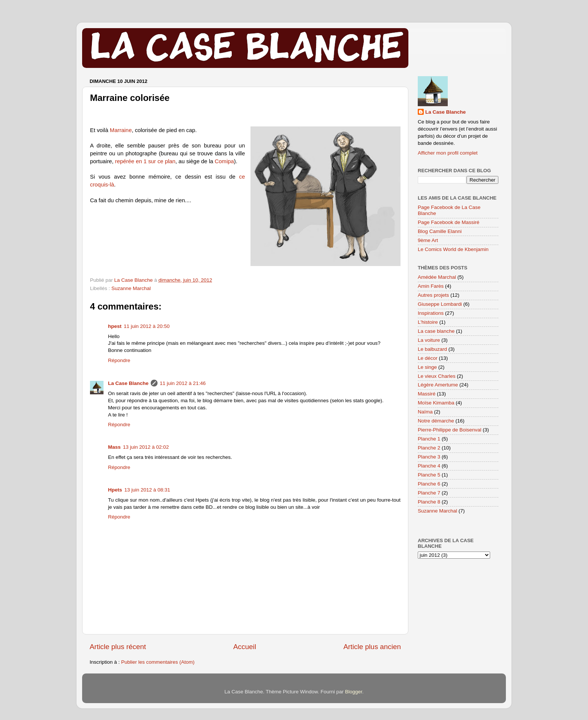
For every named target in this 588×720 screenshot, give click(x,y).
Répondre (119, 360)
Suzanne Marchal (131, 288)
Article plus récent (118, 647)
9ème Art (428, 240)
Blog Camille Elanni (440, 231)
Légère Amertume (438, 385)
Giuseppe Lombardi (440, 304)
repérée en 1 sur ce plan (145, 161)
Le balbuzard (432, 349)
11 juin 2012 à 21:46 (183, 383)
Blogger (354, 692)
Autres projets (433, 295)
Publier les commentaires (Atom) (158, 662)
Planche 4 (429, 466)
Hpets (115, 490)
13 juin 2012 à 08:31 (147, 490)
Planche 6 (429, 484)
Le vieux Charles (437, 376)
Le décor (428, 358)
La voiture (429, 340)
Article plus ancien (372, 647)
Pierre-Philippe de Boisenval (450, 430)
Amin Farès (431, 286)
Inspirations (431, 313)
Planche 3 (429, 457)
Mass (114, 447)
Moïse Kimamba (436, 403)
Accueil (245, 647)
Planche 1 (429, 439)
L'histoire (428, 322)
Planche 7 (429, 493)
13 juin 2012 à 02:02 (146, 447)
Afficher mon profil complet (448, 153)
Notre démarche (436, 421)
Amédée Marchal (437, 277)
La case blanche (436, 331)
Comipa (224, 161)
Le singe (427, 367)
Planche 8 (429, 502)
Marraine (121, 130)
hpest (115, 326)
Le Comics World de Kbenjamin (453, 249)
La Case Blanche (128, 383)
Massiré (427, 394)
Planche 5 (429, 475)
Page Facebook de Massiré (448, 222)
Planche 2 (429, 448)
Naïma (425, 412)
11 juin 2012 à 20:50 (147, 326)
